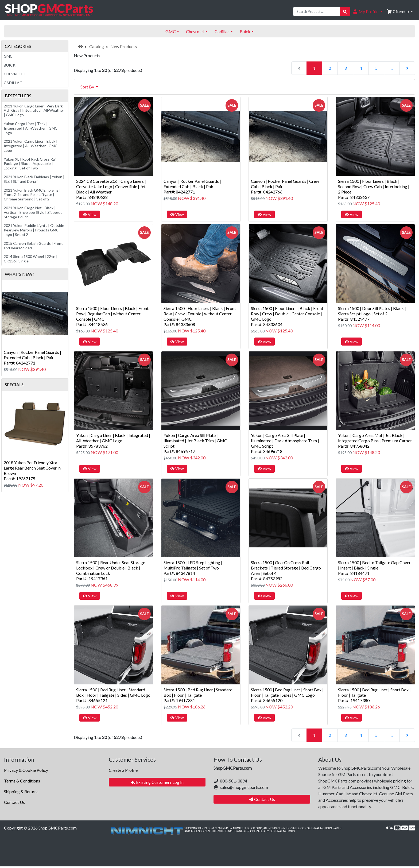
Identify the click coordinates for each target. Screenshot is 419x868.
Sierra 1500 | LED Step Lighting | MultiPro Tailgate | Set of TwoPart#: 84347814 (193, 568)
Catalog (97, 46)
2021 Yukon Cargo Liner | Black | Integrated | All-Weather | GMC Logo (31, 146)
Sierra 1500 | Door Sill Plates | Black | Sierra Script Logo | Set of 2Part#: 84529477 (372, 314)
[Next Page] (407, 68)
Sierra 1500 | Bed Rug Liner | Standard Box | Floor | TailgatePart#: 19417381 (198, 695)
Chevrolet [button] (195, 31)
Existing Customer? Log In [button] (157, 782)
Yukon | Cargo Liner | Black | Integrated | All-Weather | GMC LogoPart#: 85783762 (113, 441)
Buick (10, 65)
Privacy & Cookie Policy (26, 770)
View (90, 214)
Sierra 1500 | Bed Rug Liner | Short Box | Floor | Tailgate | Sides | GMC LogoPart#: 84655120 (287, 695)
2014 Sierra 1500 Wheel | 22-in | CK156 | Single (31, 259)
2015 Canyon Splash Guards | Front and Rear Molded (33, 246)
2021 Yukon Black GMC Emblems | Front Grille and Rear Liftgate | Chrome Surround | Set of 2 (32, 195)
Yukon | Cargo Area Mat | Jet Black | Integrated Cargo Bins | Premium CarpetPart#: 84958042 (375, 441)
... (392, 68)
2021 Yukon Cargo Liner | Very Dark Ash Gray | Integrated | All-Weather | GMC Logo (34, 111)
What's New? (20, 274)
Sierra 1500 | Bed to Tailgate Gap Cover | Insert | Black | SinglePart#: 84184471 (374, 568)
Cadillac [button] (222, 31)
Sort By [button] (88, 87)
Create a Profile (123, 770)
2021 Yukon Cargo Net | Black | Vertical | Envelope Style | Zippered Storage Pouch (33, 212)
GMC (8, 56)
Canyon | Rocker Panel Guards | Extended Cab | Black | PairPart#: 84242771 (192, 186)
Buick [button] (245, 31)
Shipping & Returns (21, 791)
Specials (14, 384)
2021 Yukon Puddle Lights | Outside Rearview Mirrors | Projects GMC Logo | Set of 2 (34, 230)
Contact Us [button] (262, 799)
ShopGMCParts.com (58, 828)
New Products (124, 46)
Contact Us (14, 802)
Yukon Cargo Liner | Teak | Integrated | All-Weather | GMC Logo (31, 128)
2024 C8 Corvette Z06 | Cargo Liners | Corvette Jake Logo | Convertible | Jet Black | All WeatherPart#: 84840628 (111, 189)
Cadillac (13, 83)
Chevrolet (15, 74)
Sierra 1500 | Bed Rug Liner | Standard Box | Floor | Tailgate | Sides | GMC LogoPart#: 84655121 (113, 695)
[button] (367, 11)
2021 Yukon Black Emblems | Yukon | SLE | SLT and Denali (34, 179)
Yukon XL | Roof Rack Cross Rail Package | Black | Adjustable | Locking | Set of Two (30, 164)
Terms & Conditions (22, 781)
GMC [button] (171, 31)
